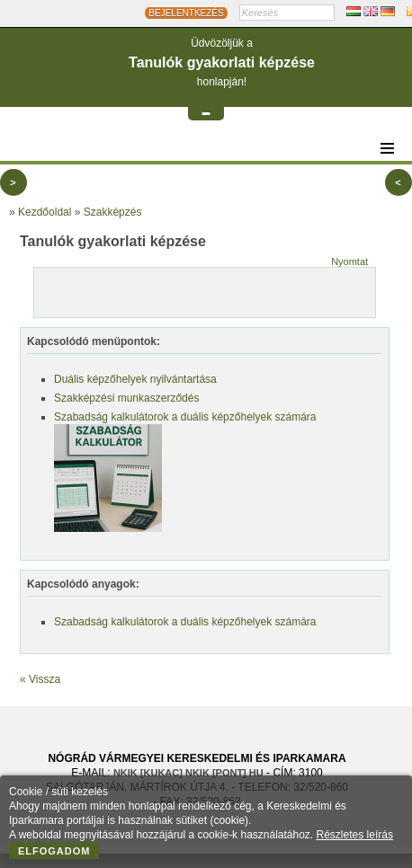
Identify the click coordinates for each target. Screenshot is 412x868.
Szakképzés (113, 212)
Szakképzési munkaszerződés (126, 398)
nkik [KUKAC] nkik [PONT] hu (188, 773)
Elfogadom (54, 851)
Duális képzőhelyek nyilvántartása (135, 379)
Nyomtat (349, 261)
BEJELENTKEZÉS (186, 13)
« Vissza (40, 679)
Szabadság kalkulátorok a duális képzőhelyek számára (185, 417)
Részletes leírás (355, 835)
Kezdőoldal (45, 212)
